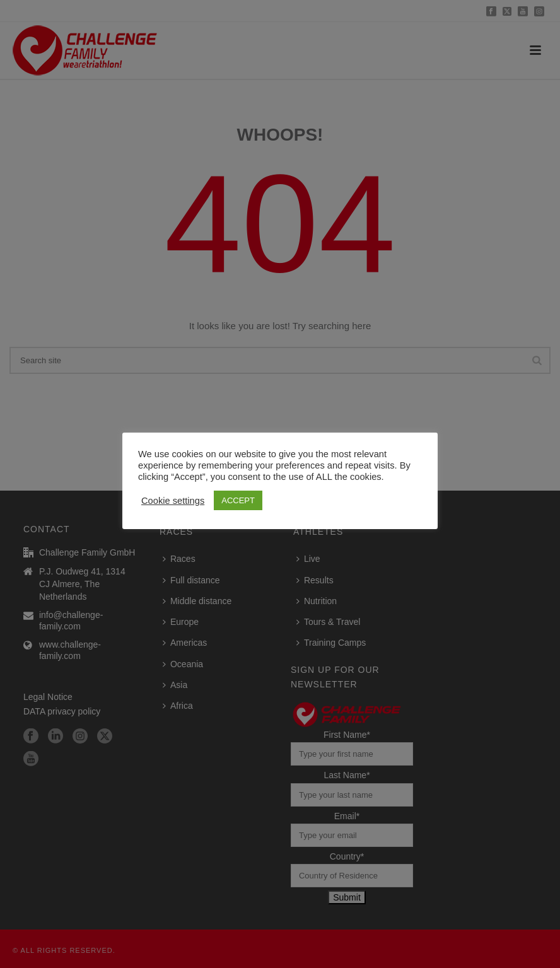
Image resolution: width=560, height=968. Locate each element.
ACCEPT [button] (238, 500)
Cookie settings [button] (173, 501)
